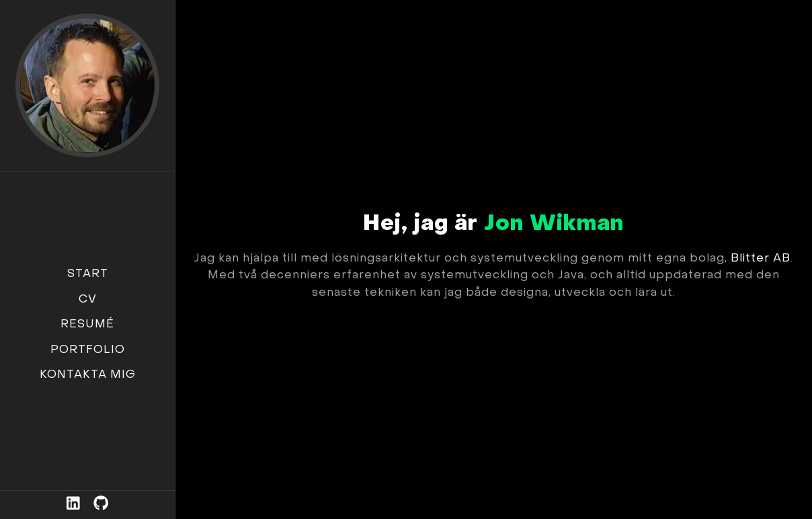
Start (88, 274)
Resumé (87, 325)
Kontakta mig (88, 375)
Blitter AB (761, 259)
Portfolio (88, 350)
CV (88, 300)
